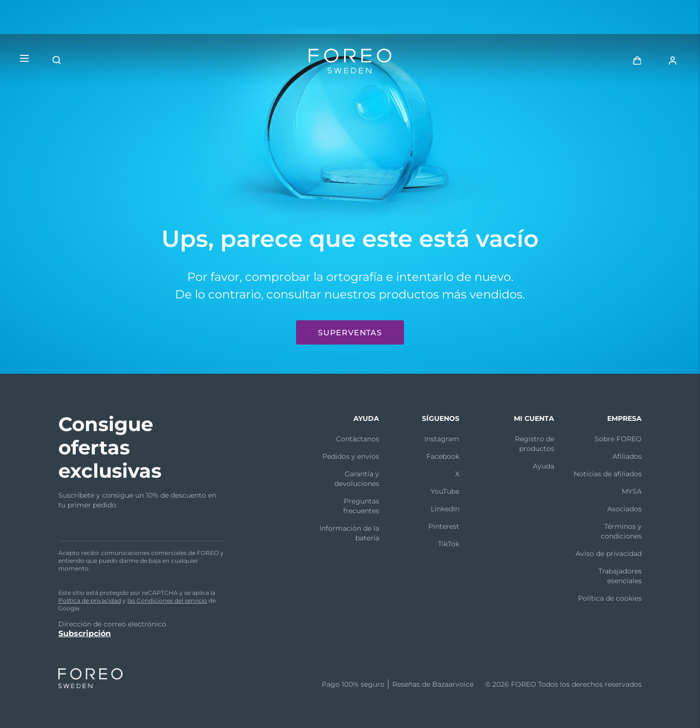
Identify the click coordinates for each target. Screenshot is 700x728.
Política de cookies (610, 598)
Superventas (350, 333)
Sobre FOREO (618, 439)
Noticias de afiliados (608, 474)
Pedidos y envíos (351, 456)
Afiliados (627, 456)
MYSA (632, 491)
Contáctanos (358, 439)
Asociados (624, 509)
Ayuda (543, 466)
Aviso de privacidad (609, 554)
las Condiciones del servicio (167, 600)
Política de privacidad (90, 600)
